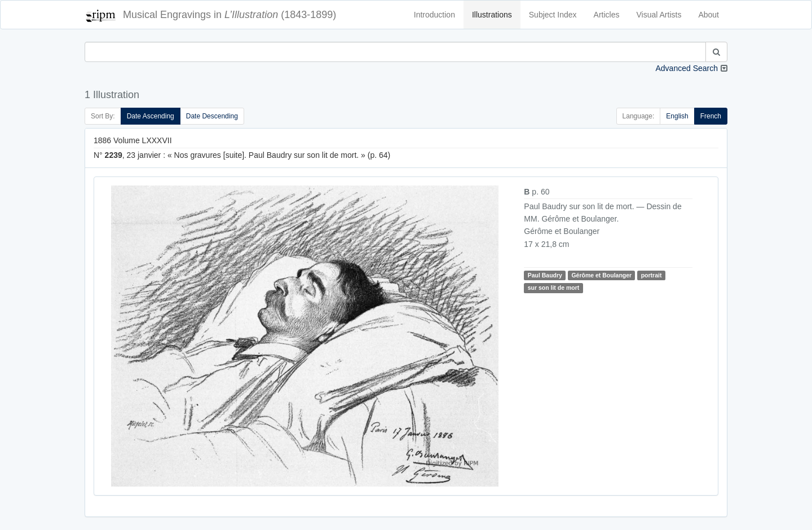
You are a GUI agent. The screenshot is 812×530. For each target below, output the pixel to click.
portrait (652, 275)
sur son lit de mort (554, 288)
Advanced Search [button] (687, 68)
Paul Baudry (545, 275)
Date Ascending (151, 116)
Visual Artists (659, 15)
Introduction (434, 15)
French (711, 116)
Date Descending (212, 116)
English (677, 116)
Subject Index (553, 15)
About (709, 15)
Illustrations (492, 15)
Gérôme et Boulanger (601, 275)
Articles (607, 15)
